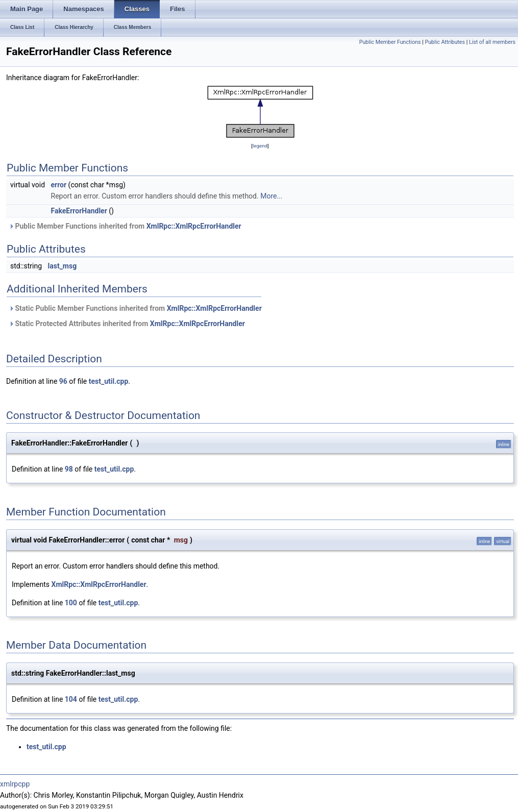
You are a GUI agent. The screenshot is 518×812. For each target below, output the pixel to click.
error (59, 185)
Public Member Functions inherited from (125, 226)
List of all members (492, 42)
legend (260, 146)
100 (71, 603)
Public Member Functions (390, 42)
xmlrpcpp (15, 784)
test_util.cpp (109, 381)
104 (71, 699)
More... (271, 196)
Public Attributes (445, 42)
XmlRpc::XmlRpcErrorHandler (194, 226)
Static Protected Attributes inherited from (127, 324)
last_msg (63, 266)
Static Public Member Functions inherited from (135, 308)
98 (69, 469)
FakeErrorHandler (79, 211)
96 (63, 381)
